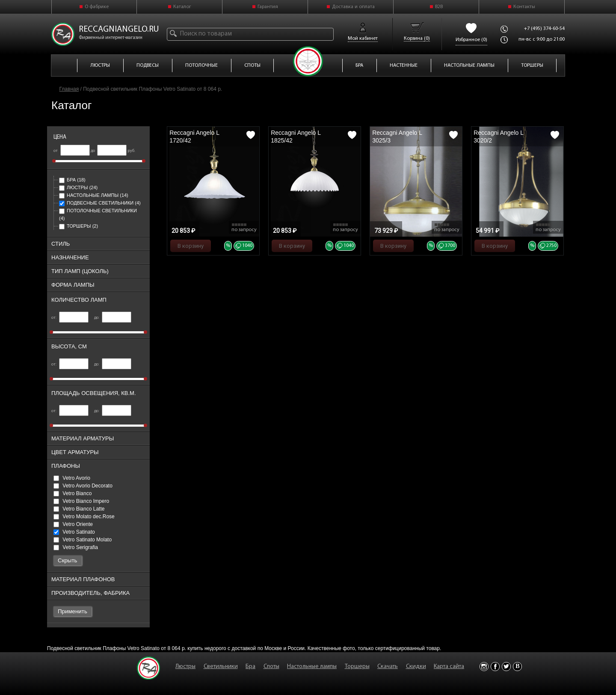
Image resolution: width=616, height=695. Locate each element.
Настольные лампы (94, 195)
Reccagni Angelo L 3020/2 (498, 137)
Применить (73, 611)
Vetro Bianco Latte (79, 509)
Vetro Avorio (72, 478)
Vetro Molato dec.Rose (84, 517)
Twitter (506, 667)
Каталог (182, 7)
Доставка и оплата (353, 7)
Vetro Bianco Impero (81, 501)
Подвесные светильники (100, 203)
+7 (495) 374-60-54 (544, 29)
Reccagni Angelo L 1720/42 (194, 137)
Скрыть (68, 560)
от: (70, 318)
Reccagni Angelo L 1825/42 (296, 137)
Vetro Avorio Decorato (83, 486)
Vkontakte (517, 667)
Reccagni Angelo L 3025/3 (397, 137)
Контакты (524, 7)
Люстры (78, 187)
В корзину (191, 246)
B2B (439, 7)
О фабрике (97, 7)
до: (113, 318)
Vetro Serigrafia (76, 547)
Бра (72, 180)
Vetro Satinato (74, 532)
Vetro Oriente (73, 524)
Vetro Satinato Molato (83, 540)
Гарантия (268, 7)
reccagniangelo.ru (119, 30)
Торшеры (78, 226)
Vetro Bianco (73, 493)
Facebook (495, 667)
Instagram (484, 667)
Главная (69, 89)
